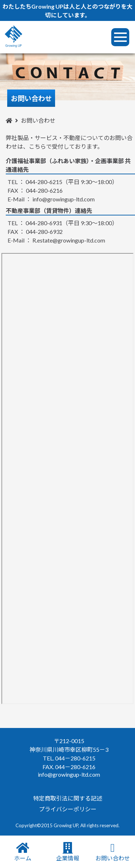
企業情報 (68, 852)
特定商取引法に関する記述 (68, 798)
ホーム (23, 852)
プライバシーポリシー (68, 809)
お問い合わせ (113, 852)
